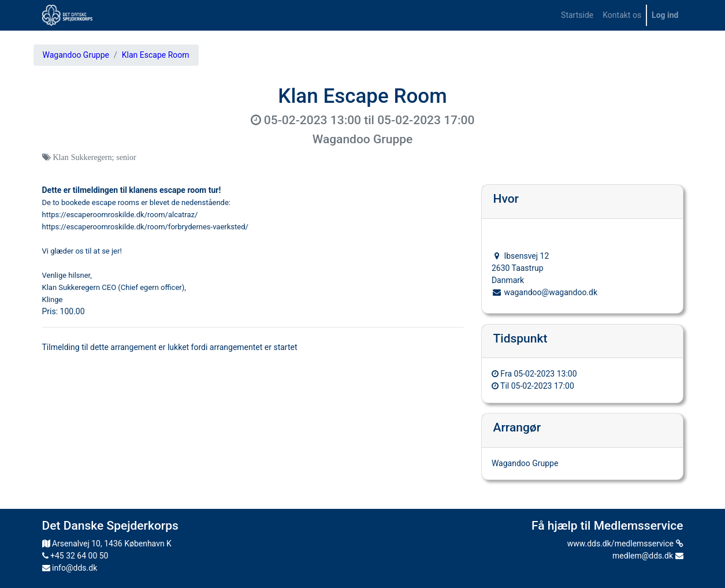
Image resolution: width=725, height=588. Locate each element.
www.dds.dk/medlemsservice (625, 544)
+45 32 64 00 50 (75, 556)
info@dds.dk (70, 568)
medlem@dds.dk (648, 556)
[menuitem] (577, 15)
